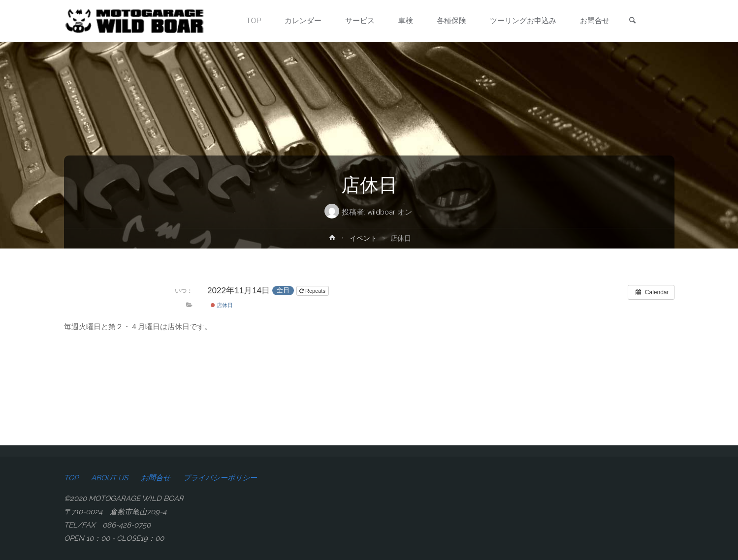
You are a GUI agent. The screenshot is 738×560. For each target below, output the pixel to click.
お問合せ (156, 478)
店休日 (222, 305)
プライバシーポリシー (220, 478)
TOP (71, 478)
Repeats (313, 291)
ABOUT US (110, 478)
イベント (363, 238)
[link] (632, 21)
